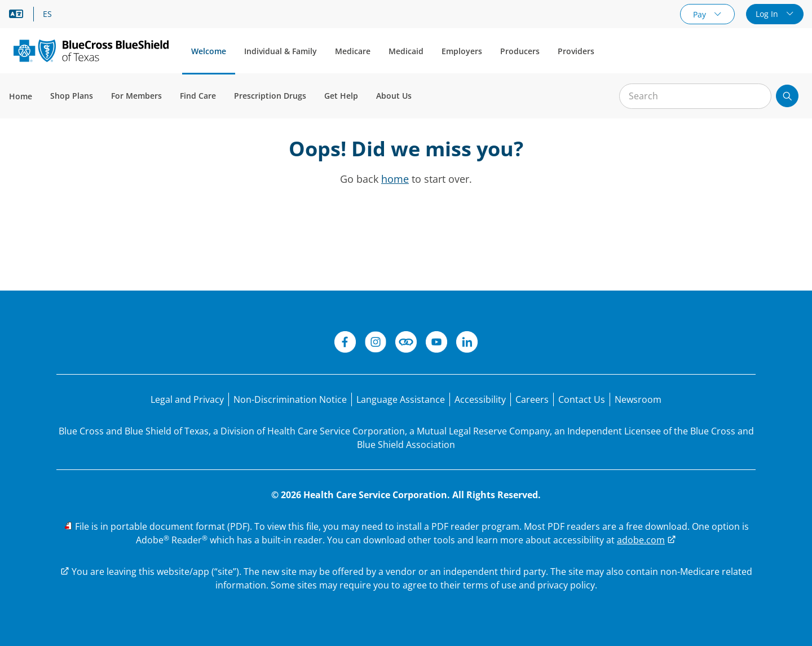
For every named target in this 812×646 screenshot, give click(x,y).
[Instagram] (376, 344)
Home (21, 96)
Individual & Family (281, 51)
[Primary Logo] (91, 50)
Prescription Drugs (270, 96)
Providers (576, 51)
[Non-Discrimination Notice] (290, 399)
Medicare (353, 51)
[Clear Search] (757, 96)
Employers (462, 51)
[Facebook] (345, 344)
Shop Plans (72, 96)
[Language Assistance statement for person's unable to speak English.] (401, 399)
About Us (394, 96)
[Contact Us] (582, 399)
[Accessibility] (480, 399)
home (395, 179)
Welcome (209, 51)
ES (47, 14)
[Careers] (532, 399)
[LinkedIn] (467, 344)
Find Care (198, 96)
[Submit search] (787, 96)
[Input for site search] (695, 96)
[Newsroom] (638, 399)
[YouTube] (436, 344)
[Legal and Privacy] (187, 399)
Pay (701, 14)
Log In (768, 14)
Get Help (341, 96)
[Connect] (406, 344)
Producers (520, 51)
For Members (136, 96)
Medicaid (406, 51)
